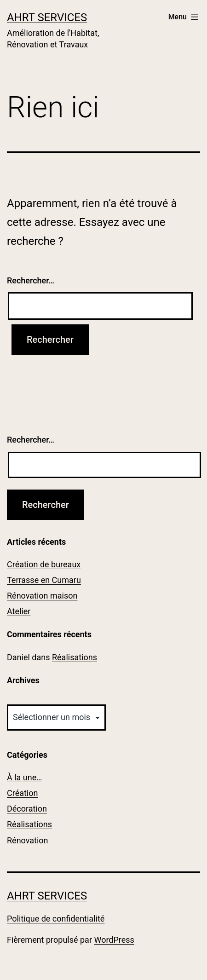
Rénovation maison (42, 596)
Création (22, 793)
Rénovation (28, 840)
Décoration (27, 809)
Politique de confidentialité (56, 919)
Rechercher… (31, 280)
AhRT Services (47, 17)
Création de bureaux (44, 564)
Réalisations (75, 657)
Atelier (19, 611)
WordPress (114, 940)
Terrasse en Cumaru (44, 580)
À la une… (24, 777)
